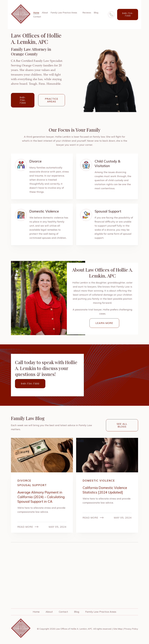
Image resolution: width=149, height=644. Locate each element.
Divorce (24, 481)
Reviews (87, 13)
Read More (25, 527)
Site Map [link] (118, 629)
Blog (96, 13)
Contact (37, 17)
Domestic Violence (99, 481)
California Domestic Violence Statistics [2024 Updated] (105, 490)
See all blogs (122, 425)
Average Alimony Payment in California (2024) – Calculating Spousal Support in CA (42, 497)
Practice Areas (52, 100)
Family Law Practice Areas (64, 13)
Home (36, 13)
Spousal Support (33, 485)
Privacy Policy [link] (131, 629)
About (45, 13)
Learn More (104, 323)
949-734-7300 (128, 14)
